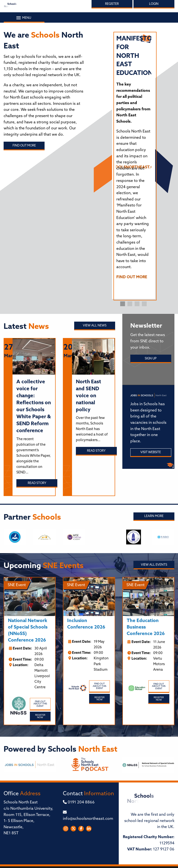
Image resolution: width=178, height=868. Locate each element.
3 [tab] (137, 304)
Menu (24, 18)
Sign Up (151, 359)
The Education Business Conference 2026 (146, 627)
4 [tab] (144, 304)
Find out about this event (40, 704)
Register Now (40, 716)
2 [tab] (130, 304)
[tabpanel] (134, 160)
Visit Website (151, 452)
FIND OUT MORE (132, 277)
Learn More (154, 516)
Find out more (24, 146)
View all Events (154, 565)
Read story (37, 483)
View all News (95, 326)
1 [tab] (123, 304)
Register (112, 4)
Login (154, 4)
